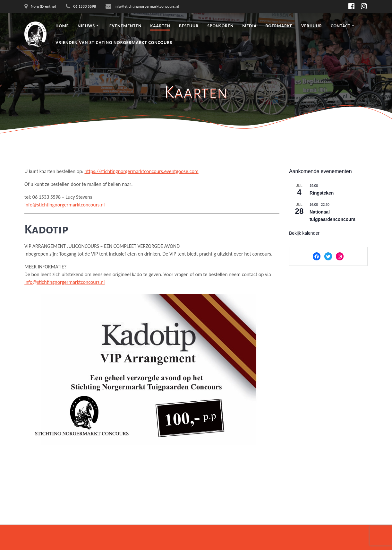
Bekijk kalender (304, 233)
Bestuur (189, 26)
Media (249, 26)
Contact (341, 26)
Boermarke (279, 26)
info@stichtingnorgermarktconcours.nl (64, 205)
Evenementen (125, 26)
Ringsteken (322, 193)
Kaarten (160, 26)
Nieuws (86, 26)
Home (62, 26)
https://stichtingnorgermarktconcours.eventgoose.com (141, 171)
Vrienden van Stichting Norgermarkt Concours (114, 43)
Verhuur (312, 26)
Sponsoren (220, 26)
